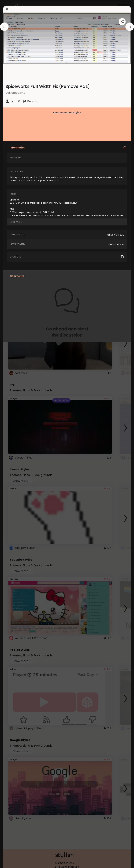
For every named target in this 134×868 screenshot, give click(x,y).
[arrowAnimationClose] (4, 27)
